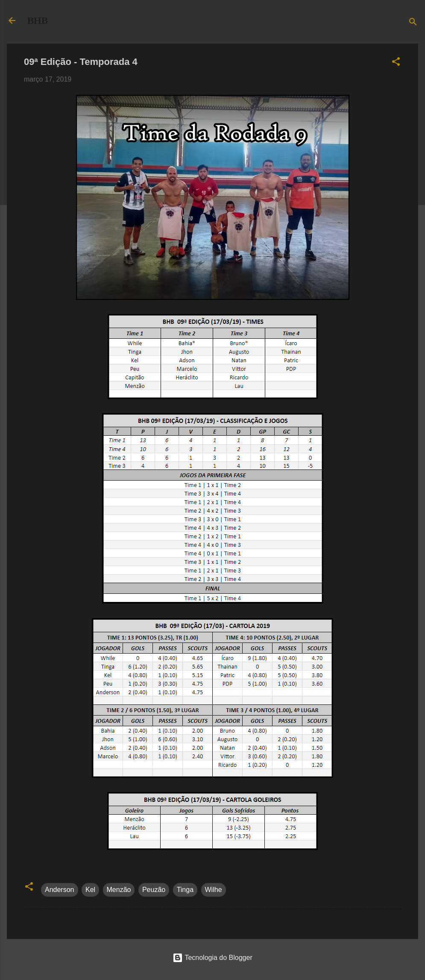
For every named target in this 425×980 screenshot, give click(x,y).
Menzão (119, 890)
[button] (396, 63)
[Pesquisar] (413, 23)
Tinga (185, 890)
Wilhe (214, 890)
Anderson (60, 890)
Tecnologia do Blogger (212, 958)
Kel (90, 890)
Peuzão (154, 890)
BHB (38, 21)
